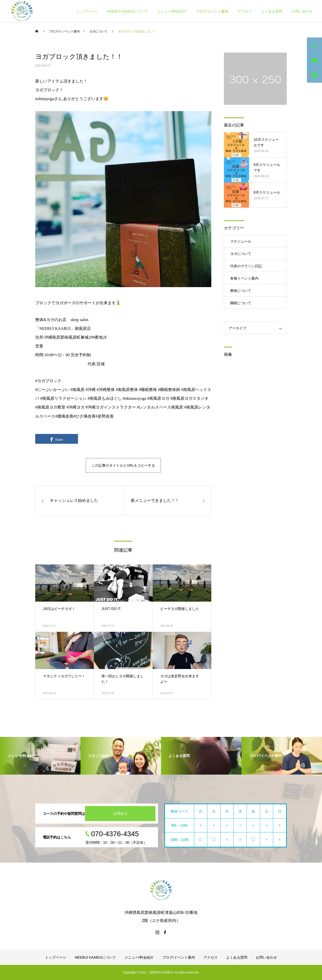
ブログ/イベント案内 (212, 11)
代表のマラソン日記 (246, 266)
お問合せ (120, 814)
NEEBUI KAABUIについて (127, 11)
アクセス (245, 11)
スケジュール (241, 241)
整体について (241, 291)
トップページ (87, 11)
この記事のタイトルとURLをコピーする (123, 465)
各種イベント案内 (244, 278)
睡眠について (241, 303)
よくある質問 (272, 11)
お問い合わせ (302, 11)
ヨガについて (241, 254)
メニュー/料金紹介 (172, 11)
